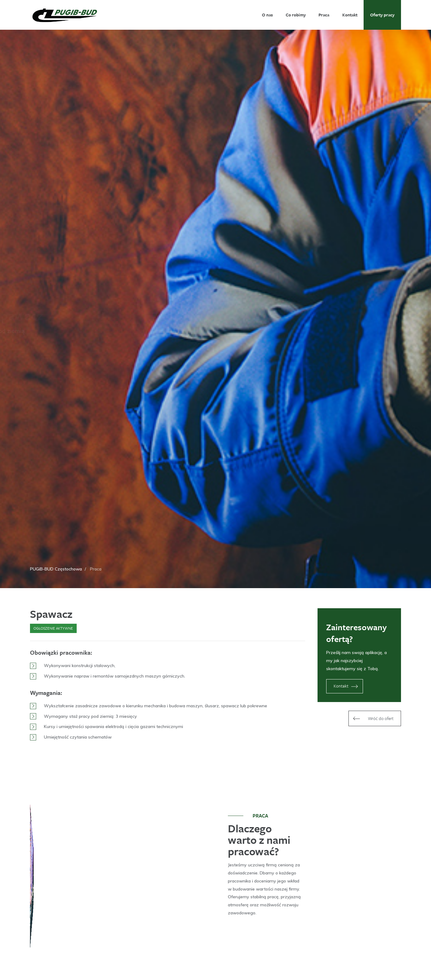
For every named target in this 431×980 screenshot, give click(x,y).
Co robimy (296, 15)
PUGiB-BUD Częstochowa (56, 569)
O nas (267, 15)
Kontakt (350, 15)
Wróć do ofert (372, 718)
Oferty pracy (382, 15)
